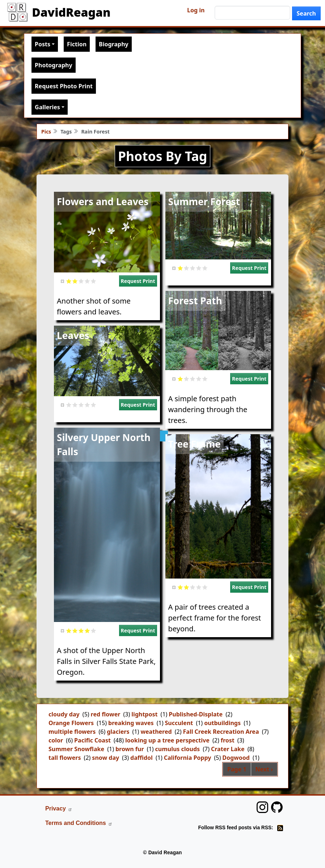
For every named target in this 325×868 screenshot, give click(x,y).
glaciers (118, 732)
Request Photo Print (64, 86)
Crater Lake (228, 749)
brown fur (130, 749)
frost (228, 740)
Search (306, 13)
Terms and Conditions (79, 823)
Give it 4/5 (87, 281)
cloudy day (64, 714)
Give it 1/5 (69, 281)
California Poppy (188, 758)
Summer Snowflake (76, 749)
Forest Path (195, 301)
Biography (114, 44)
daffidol (142, 758)
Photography (53, 65)
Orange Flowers (71, 723)
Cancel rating (63, 281)
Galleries (47, 107)
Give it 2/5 (75, 281)
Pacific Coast (92, 740)
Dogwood (236, 758)
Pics (46, 132)
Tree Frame (195, 444)
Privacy (59, 808)
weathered (156, 732)
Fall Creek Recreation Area (221, 732)
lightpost (144, 714)
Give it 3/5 (81, 281)
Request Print (138, 281)
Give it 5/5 (94, 281)
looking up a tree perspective (167, 740)
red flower (106, 714)
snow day (105, 758)
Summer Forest (204, 202)
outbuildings (222, 723)
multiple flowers (72, 732)
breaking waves (131, 723)
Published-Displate (196, 714)
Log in (196, 10)
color (56, 740)
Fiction (77, 44)
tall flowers (65, 758)
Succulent (179, 723)
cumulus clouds (177, 749)
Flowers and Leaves (103, 202)
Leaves (73, 335)
